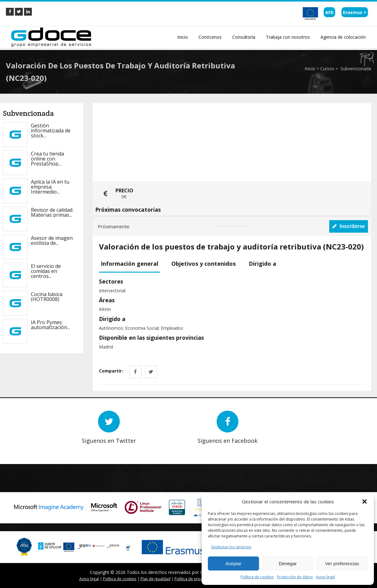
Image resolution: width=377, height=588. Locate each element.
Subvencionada (355, 69)
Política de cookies (257, 577)
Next (31, 448)
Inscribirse (349, 226)
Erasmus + (355, 12)
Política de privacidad (194, 579)
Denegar (288, 563)
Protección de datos (295, 577)
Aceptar (233, 563)
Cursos (327, 69)
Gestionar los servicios (231, 547)
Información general (130, 264)
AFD (329, 12)
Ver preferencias (342, 563)
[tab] (132, 264)
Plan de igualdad (155, 579)
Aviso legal (325, 577)
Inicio (310, 69)
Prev (22, 448)
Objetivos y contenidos (203, 264)
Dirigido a (262, 264)
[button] (365, 502)
